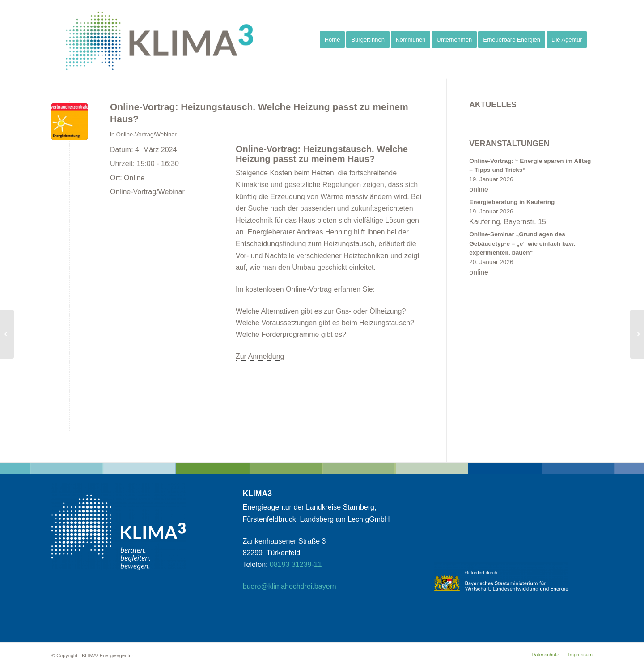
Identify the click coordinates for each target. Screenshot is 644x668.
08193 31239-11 (296, 564)
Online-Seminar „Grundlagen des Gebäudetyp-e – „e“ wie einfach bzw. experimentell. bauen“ (522, 243)
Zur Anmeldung (260, 356)
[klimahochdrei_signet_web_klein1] (159, 40)
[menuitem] (333, 40)
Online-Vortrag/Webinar (146, 134)
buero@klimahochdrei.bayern (290, 586)
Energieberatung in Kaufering (512, 202)
